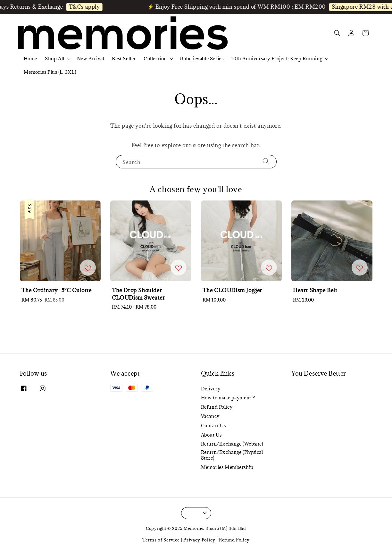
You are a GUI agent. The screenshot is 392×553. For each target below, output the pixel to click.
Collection (155, 59)
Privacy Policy (199, 540)
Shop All (55, 59)
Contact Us (213, 425)
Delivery (211, 389)
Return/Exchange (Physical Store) (232, 455)
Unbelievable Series (201, 59)
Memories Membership (227, 467)
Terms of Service (161, 540)
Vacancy (210, 416)
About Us (211, 435)
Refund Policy (217, 407)
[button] (337, 33)
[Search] (266, 162)
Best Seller (124, 59)
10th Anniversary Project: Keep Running (277, 59)
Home (30, 59)
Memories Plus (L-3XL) (50, 72)
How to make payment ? (228, 398)
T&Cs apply (88, 7)
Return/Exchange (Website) (232, 444)
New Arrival (91, 59)
